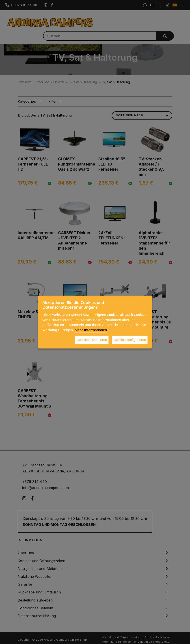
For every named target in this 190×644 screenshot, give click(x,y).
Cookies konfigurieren (130, 340)
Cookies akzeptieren (92, 340)
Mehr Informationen (91, 329)
